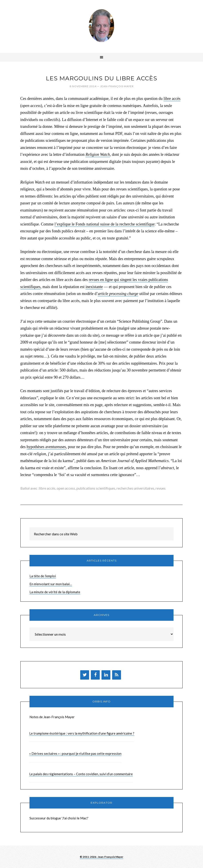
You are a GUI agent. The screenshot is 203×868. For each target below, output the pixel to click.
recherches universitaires (135, 488)
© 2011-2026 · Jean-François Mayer (101, 857)
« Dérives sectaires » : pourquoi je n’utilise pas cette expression (75, 753)
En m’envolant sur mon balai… (51, 584)
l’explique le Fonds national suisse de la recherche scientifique (104, 224)
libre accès (172, 99)
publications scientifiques (96, 488)
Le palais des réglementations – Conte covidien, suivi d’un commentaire (81, 774)
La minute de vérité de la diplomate (55, 592)
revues (161, 488)
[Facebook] (95, 675)
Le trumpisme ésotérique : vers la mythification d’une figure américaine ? (82, 733)
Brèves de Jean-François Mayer (101, 26)
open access (66, 488)
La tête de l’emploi (43, 576)
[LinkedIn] (106, 675)
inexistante (94, 287)
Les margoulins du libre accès (101, 78)
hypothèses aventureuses (46, 447)
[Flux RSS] (117, 675)
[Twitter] (85, 675)
